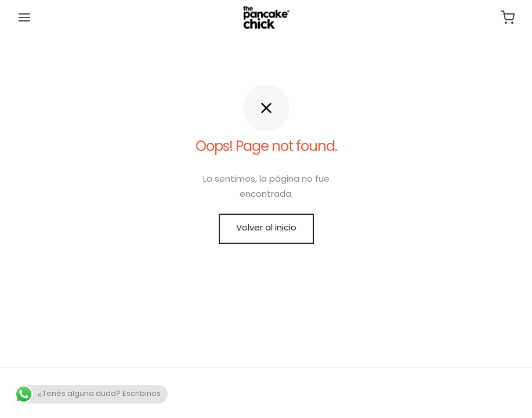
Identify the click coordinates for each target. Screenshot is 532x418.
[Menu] (24, 17)
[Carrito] (508, 17)
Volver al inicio (266, 228)
